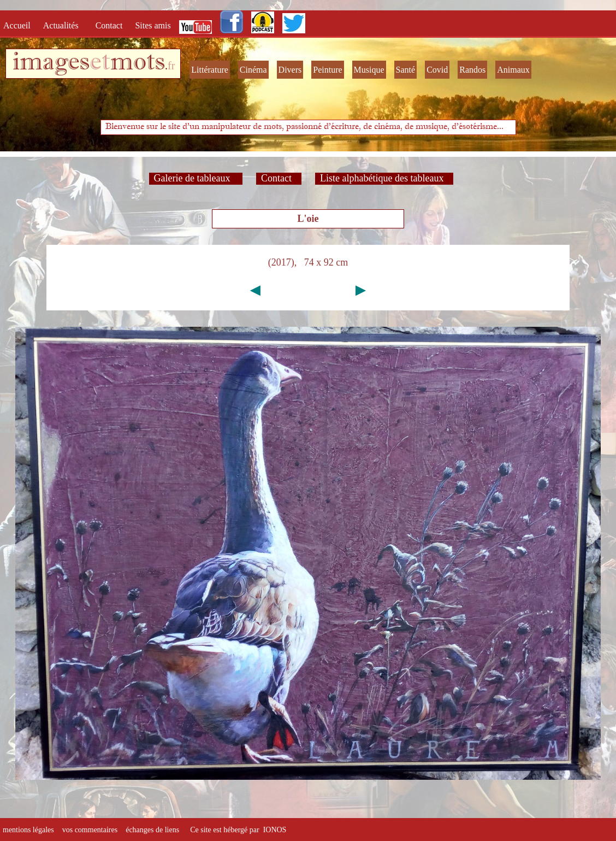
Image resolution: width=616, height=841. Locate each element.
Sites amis (153, 25)
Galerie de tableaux (196, 178)
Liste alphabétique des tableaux (384, 178)
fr (171, 66)
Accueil (19, 25)
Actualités (64, 25)
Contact (110, 25)
